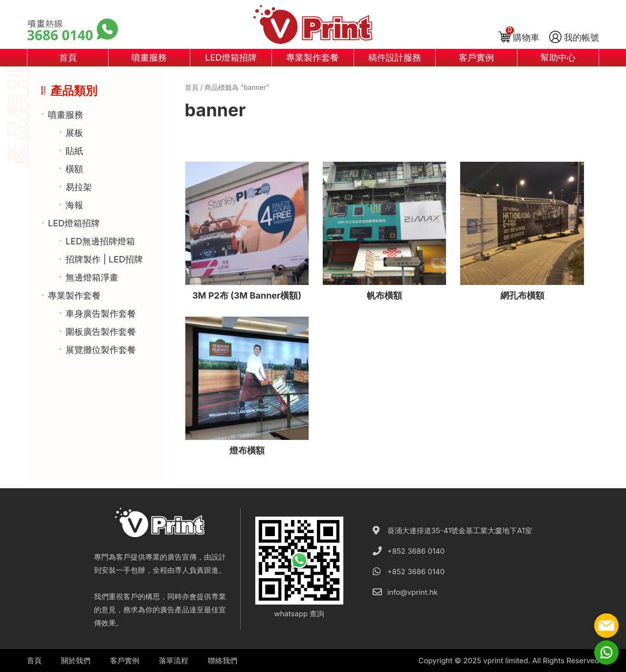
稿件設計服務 (395, 57)
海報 (74, 205)
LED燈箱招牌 (231, 57)
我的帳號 (581, 37)
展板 (74, 133)
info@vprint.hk (413, 592)
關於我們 (76, 661)
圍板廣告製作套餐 (101, 332)
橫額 (74, 169)
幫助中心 (558, 57)
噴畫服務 (149, 57)
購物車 (526, 37)
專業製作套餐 (313, 57)
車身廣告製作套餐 (101, 314)
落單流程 (174, 661)
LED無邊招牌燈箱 (100, 241)
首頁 (68, 57)
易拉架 (79, 187)
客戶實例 (476, 57)
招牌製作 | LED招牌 (104, 259)
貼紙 (74, 151)
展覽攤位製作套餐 (101, 350)
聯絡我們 (223, 661)
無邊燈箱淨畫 (92, 277)
